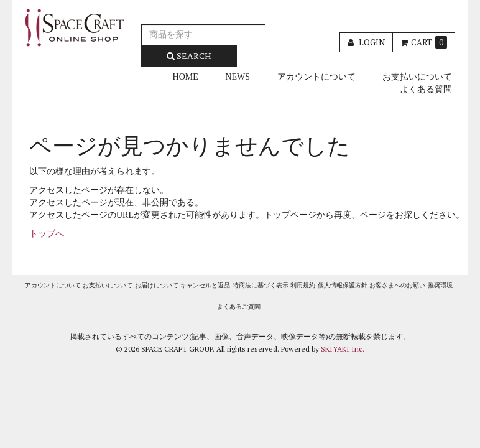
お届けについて (157, 285)
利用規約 (303, 285)
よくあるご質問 (239, 306)
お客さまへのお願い (397, 285)
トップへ (47, 234)
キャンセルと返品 (205, 285)
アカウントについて (316, 77)
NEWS (238, 77)
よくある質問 (426, 89)
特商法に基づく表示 (261, 285)
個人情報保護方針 (343, 285)
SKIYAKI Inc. (343, 349)
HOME (186, 77)
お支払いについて (417, 77)
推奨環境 (440, 285)
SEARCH (189, 56)
